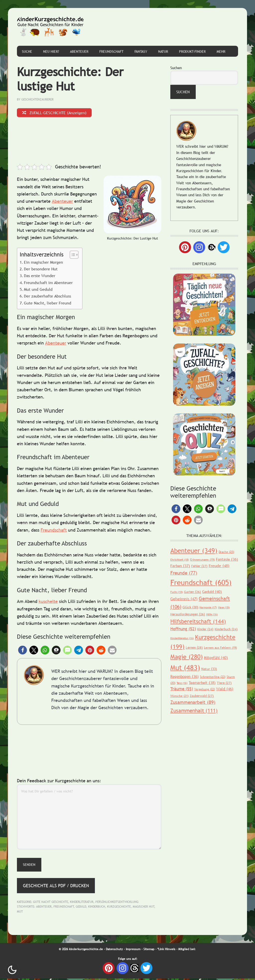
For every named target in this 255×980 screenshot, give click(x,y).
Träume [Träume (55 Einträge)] (182, 689)
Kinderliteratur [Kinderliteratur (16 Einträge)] (182, 638)
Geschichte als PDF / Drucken (56, 887)
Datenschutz (114, 951)
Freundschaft (54, 531)
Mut (20, 913)
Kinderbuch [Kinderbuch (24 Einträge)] (226, 629)
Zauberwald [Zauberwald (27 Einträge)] (202, 696)
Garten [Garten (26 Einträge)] (192, 592)
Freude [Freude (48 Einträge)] (219, 566)
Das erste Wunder (40, 277)
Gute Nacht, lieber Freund (48, 304)
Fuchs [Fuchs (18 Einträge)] (177, 592)
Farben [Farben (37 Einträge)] (180, 566)
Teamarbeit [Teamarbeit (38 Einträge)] (202, 683)
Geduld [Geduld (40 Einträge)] (212, 591)
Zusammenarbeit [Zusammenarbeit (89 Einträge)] (193, 702)
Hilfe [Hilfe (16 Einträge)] (212, 614)
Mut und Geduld (38, 291)
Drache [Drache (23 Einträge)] (226, 552)
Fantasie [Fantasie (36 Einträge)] (227, 559)
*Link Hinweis (166, 951)
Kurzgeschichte (119, 908)
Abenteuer (62, 203)
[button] (23, 652)
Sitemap (149, 951)
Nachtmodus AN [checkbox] (12, 970)
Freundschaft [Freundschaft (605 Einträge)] (201, 582)
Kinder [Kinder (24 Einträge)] (205, 629)
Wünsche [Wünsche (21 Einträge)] (179, 696)
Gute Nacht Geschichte (51, 903)
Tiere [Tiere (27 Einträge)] (224, 683)
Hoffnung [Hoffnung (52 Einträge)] (183, 629)
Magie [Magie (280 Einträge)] (187, 657)
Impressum (133, 951)
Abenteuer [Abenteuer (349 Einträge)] (194, 551)
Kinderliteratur (82, 903)
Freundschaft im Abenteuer (48, 284)
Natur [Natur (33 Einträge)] (209, 669)
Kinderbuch (97, 908)
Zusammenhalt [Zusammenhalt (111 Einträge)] (194, 710)
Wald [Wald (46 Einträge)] (225, 689)
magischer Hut (144, 908)
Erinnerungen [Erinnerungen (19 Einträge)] (202, 560)
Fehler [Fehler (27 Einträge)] (199, 566)
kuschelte (48, 603)
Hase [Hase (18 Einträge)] (224, 607)
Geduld (81, 908)
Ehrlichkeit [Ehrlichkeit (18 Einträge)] (180, 560)
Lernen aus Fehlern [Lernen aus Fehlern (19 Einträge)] (220, 648)
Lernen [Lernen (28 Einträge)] (194, 647)
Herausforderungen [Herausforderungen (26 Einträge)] (188, 614)
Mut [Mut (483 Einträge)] (185, 667)
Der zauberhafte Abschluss (47, 297)
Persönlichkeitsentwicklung (117, 903)
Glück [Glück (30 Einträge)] (190, 607)
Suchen (176, 68)
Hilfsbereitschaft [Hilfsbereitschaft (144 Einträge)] (198, 621)
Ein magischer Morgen (43, 263)
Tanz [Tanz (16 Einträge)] (182, 683)
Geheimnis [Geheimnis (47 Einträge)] (184, 599)
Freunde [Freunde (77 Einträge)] (184, 573)
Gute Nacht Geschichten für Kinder (51, 27)
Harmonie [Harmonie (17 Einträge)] (208, 607)
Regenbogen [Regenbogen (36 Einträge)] (185, 676)
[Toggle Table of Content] (72, 256)
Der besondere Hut (41, 270)
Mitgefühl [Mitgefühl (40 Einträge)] (216, 657)
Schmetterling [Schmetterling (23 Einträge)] (213, 677)
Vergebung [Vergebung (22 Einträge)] (205, 689)
